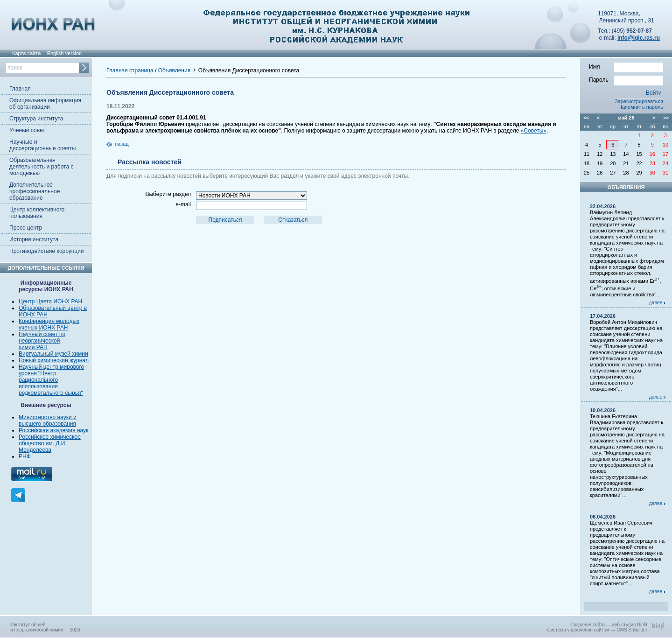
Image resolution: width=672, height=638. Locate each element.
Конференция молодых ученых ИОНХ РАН (49, 324)
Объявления (174, 70)
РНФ (25, 456)
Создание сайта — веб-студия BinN (609, 625)
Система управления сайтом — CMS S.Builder (597, 630)
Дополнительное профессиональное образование (35, 191)
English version (65, 53)
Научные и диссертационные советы (42, 145)
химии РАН (33, 347)
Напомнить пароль (641, 107)
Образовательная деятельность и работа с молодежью (41, 167)
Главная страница (130, 70)
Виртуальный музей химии (53, 354)
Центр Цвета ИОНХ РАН (50, 301)
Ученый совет (27, 130)
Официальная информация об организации (45, 104)
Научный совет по (42, 334)
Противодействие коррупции (47, 251)
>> (666, 118)
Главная (20, 89)
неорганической (39, 341)
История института (34, 239)
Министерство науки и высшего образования (48, 421)
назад (122, 144)
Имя (626, 66)
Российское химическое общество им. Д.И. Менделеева (50, 443)
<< (586, 118)
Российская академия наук (53, 430)
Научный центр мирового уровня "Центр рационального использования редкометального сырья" (51, 380)
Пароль (626, 79)
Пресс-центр (26, 228)
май (622, 118)
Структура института (36, 119)
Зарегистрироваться (639, 101)
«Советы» (534, 131)
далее (657, 303)
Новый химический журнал (54, 360)
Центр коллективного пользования (37, 213)
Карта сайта (26, 53)
